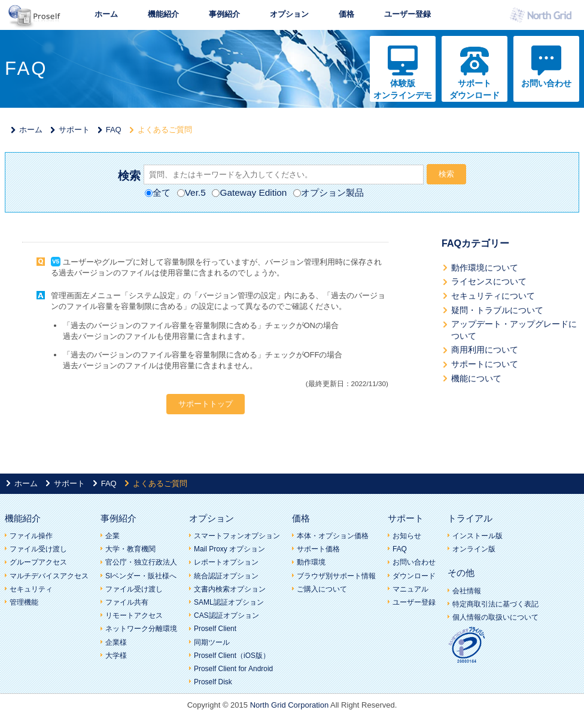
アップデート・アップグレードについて (514, 330)
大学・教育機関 (130, 549)
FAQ (114, 130)
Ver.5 (191, 192)
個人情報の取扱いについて (495, 617)
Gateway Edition (249, 192)
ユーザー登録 (407, 14)
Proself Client (215, 629)
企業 (112, 536)
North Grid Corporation (290, 705)
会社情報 (467, 591)
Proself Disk (213, 682)
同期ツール (212, 642)
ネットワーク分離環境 (141, 629)
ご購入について (322, 589)
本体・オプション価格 (333, 536)
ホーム (106, 14)
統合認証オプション (226, 576)
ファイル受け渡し (38, 549)
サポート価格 (318, 549)
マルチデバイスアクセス (49, 576)
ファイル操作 (31, 536)
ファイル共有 (127, 602)
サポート (74, 130)
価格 (346, 14)
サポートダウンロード (474, 89)
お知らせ (407, 536)
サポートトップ (206, 404)
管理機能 (24, 602)
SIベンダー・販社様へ (141, 576)
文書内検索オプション (230, 589)
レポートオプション (226, 562)
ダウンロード (414, 576)
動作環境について (485, 268)
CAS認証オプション (226, 615)
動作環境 (311, 562)
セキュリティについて (493, 296)
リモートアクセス (134, 615)
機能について (476, 378)
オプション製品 (328, 192)
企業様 (116, 642)
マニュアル (410, 589)
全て (158, 192)
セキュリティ (31, 589)
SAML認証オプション (229, 602)
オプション (289, 14)
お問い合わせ (546, 83)
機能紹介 (163, 14)
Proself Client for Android (233, 669)
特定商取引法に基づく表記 (495, 604)
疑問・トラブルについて (497, 310)
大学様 (116, 656)
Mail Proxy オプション (229, 549)
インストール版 (477, 536)
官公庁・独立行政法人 (141, 562)
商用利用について (485, 350)
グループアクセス (38, 562)
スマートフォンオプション (237, 536)
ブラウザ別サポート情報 (336, 576)
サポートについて (485, 364)
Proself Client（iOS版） (232, 656)
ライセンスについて (489, 281)
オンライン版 (474, 549)
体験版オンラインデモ (403, 89)
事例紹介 (224, 14)
